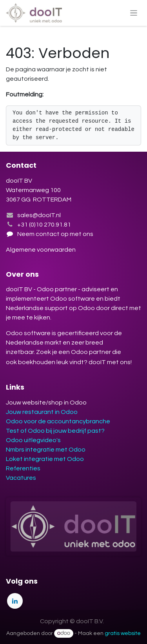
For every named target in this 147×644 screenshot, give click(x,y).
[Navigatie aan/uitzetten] (134, 13)
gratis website (123, 633)
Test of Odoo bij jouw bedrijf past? (55, 431)
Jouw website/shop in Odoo (46, 403)
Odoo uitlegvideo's (33, 440)
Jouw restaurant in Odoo (42, 412)
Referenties (23, 468)
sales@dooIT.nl (39, 215)
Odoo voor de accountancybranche (58, 421)
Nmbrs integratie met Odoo (46, 450)
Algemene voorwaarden (41, 250)
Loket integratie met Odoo (45, 459)
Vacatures (21, 478)
